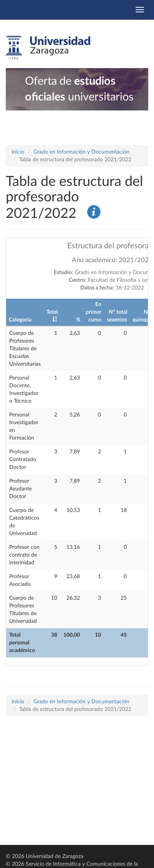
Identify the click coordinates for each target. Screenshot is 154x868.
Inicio (18, 152)
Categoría (20, 320)
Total (52, 312)
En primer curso (94, 312)
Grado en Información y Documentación (81, 152)
